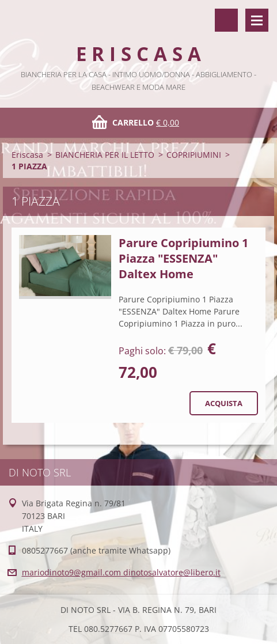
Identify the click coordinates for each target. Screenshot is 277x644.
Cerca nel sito (226, 20)
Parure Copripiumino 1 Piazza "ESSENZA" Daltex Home (183, 258)
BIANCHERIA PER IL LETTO (105, 155)
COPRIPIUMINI (194, 155)
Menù (257, 20)
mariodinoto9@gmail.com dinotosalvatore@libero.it (121, 572)
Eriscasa (27, 155)
